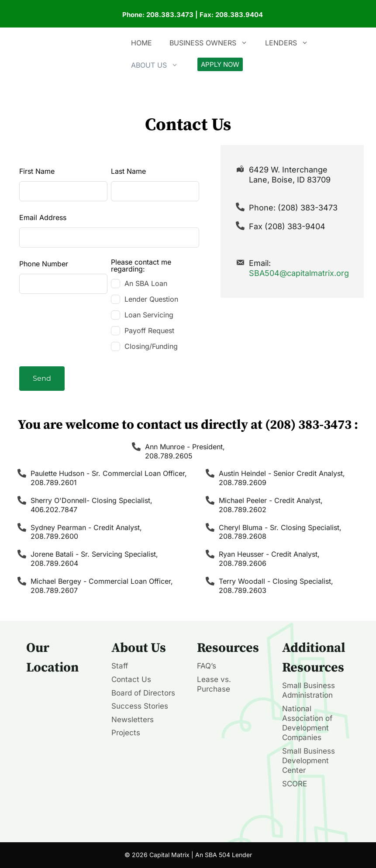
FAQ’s (207, 666)
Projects (126, 733)
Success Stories (140, 706)
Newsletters (133, 720)
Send (42, 378)
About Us (159, 65)
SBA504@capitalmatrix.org (299, 273)
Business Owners (213, 43)
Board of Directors (143, 693)
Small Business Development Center (309, 761)
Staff (120, 666)
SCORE (295, 784)
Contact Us (131, 679)
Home (141, 43)
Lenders (291, 43)
